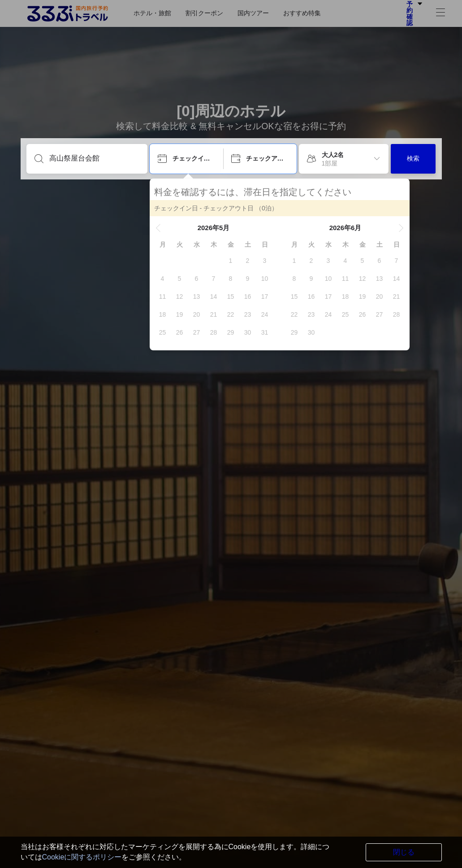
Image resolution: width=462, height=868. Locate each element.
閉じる (404, 852)
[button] (158, 228)
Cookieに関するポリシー (82, 857)
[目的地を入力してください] (94, 158)
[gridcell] (231, 261)
